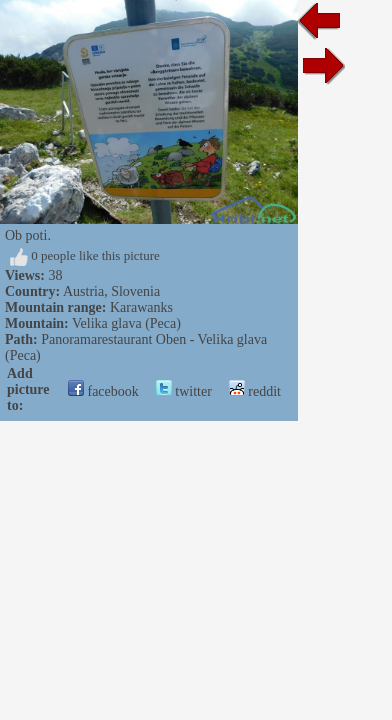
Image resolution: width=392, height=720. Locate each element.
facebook (103, 391)
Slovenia (135, 291)
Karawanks (141, 307)
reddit (255, 391)
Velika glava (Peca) (126, 323)
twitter (184, 391)
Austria (83, 291)
